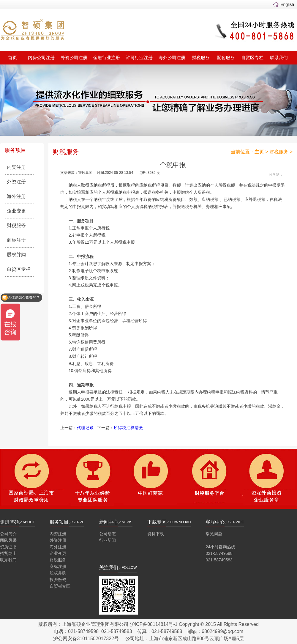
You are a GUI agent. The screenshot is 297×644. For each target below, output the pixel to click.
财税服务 (201, 58)
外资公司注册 (74, 58)
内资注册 (16, 167)
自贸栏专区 (60, 586)
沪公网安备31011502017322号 (86, 639)
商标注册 (16, 240)
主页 (259, 152)
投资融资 (58, 580)
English (287, 4)
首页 (12, 58)
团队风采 (8, 540)
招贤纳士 (8, 553)
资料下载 (156, 534)
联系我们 (279, 58)
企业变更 (16, 211)
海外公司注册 (172, 58)
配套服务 (226, 58)
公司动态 (108, 534)
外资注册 (16, 182)
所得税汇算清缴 (128, 428)
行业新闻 (108, 540)
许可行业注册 (139, 58)
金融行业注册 (107, 58)
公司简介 (8, 534)
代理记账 (85, 428)
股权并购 (16, 255)
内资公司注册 (41, 58)
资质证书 (8, 547)
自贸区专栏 (252, 58)
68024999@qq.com (222, 631)
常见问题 (214, 534)
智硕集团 (76, 31)
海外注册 (16, 196)
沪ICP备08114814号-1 (154, 624)
